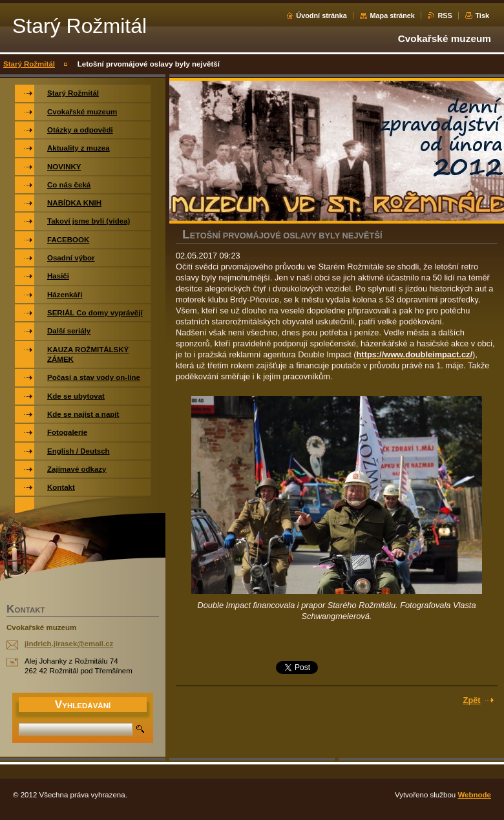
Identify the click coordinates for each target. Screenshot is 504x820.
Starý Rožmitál (29, 64)
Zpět (472, 700)
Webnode (474, 795)
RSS (445, 16)
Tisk (482, 16)
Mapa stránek (392, 16)
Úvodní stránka (321, 16)
